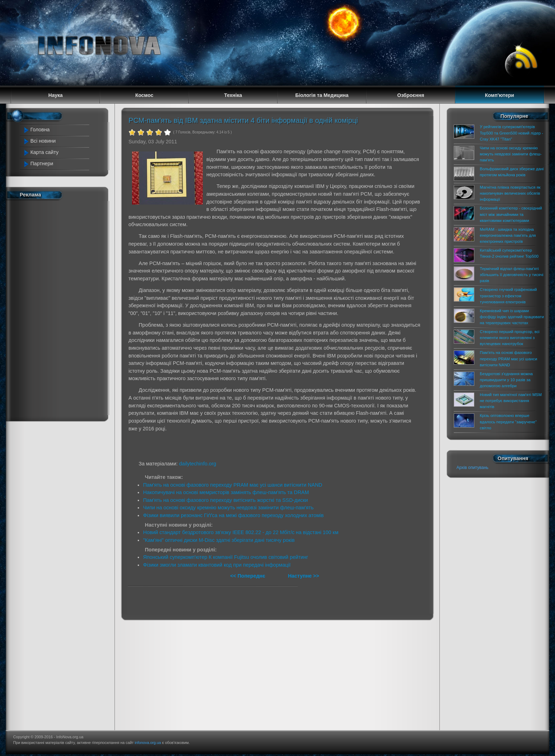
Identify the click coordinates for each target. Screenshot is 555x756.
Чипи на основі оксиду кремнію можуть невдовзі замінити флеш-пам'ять (228, 508)
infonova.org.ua (148, 743)
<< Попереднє (248, 576)
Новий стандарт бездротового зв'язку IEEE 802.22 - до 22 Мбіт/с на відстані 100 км (241, 532)
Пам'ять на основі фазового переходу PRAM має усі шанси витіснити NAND (233, 485)
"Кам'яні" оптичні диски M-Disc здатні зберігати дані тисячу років (219, 540)
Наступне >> (303, 576)
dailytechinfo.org (198, 464)
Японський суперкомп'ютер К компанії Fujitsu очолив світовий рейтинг (225, 557)
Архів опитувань (473, 468)
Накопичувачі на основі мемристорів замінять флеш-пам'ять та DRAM (226, 492)
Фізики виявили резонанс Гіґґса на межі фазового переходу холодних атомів (233, 515)
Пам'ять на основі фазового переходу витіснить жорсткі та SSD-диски (225, 500)
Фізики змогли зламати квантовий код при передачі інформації (217, 565)
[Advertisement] (55, 309)
